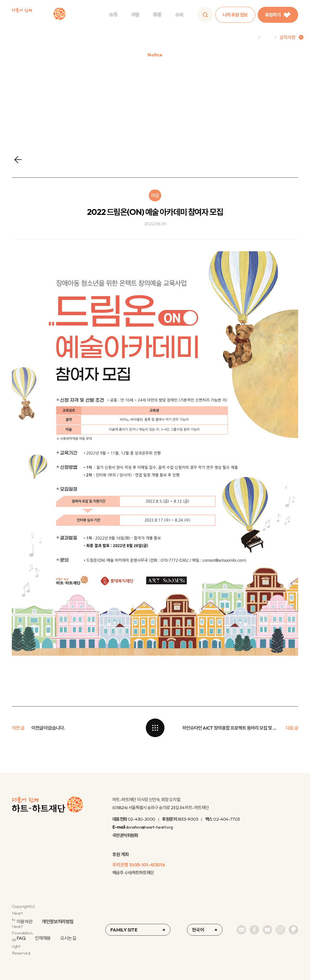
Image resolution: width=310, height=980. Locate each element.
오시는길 (68, 938)
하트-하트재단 (39, 15)
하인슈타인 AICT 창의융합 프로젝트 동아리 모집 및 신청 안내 (230, 728)
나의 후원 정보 (235, 15)
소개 (113, 14)
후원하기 (278, 15)
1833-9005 (188, 819)
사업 (135, 14)
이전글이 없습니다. (48, 728)
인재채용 (43, 938)
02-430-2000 (141, 819)
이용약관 (24, 921)
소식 (179, 14)
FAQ (21, 938)
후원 (157, 14)
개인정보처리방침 (58, 921)
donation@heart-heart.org (149, 827)
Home (249, 37)
